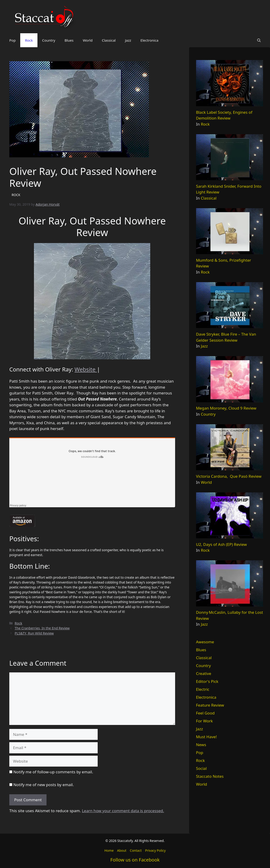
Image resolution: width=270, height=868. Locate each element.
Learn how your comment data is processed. (123, 811)
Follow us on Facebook (135, 860)
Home (109, 850)
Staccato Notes (210, 776)
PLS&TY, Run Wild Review (34, 633)
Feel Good (205, 713)
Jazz (128, 40)
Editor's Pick (207, 681)
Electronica (149, 40)
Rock (29, 40)
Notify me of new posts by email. (43, 785)
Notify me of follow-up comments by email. (53, 772)
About (122, 850)
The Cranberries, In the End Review (42, 628)
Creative (204, 673)
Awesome (205, 642)
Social (201, 768)
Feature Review (210, 705)
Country (49, 40)
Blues (69, 40)
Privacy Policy (155, 850)
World (88, 40)
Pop (12, 40)
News (201, 745)
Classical (109, 40)
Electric (203, 689)
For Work (204, 721)
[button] (259, 40)
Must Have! (207, 737)
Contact (136, 850)
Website (86, 369)
